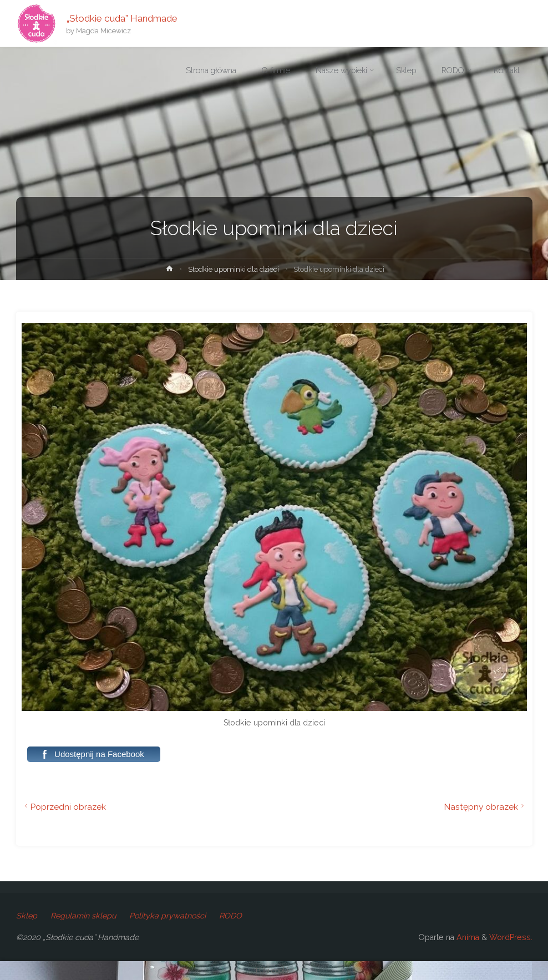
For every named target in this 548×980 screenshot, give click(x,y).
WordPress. (511, 937)
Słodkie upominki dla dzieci (234, 269)
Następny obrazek (485, 807)
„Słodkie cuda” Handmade (122, 18)
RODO (230, 916)
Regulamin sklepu (83, 916)
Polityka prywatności (168, 916)
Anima (467, 937)
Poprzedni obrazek (64, 807)
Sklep (27, 916)
